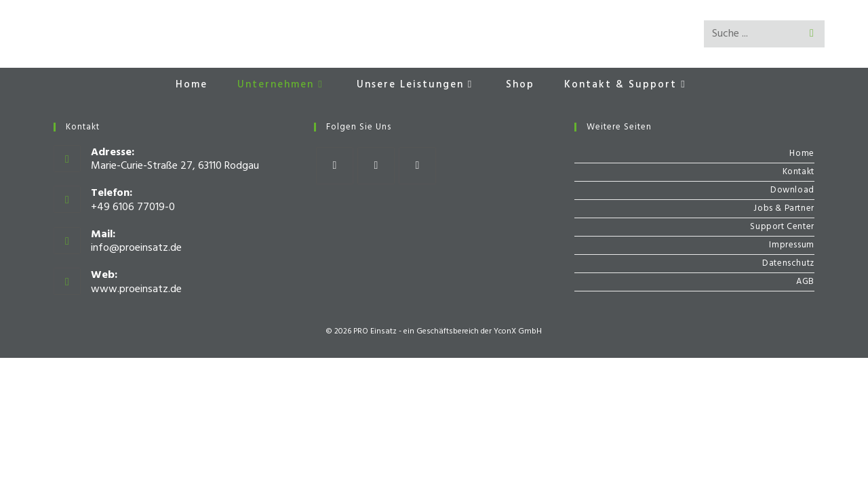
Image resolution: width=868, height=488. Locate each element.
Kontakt (798, 172)
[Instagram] (376, 166)
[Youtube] (417, 166)
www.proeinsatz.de (136, 289)
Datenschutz (788, 263)
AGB (805, 282)
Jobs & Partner (784, 208)
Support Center (782, 227)
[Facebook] (335, 166)
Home (802, 154)
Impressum (791, 245)
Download (792, 190)
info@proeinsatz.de (136, 248)
